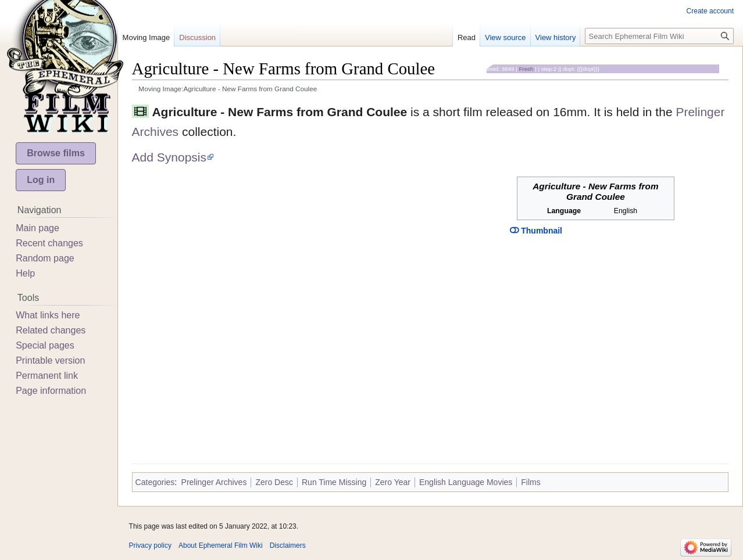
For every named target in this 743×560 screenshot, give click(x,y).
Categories (155, 482)
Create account (710, 11)
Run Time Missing (334, 482)
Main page (37, 228)
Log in (41, 180)
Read (467, 37)
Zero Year (393, 482)
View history (556, 37)
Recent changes (49, 243)
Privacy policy (150, 545)
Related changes (51, 330)
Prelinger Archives (214, 482)
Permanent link (47, 376)
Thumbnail (536, 231)
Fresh (526, 69)
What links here (48, 315)
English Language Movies (466, 482)
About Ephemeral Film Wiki (221, 545)
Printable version (50, 360)
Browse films (56, 153)
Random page (45, 258)
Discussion (197, 37)
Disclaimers (288, 545)
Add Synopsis (169, 157)
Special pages (45, 345)
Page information (51, 391)
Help (25, 273)
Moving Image (147, 37)
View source (506, 37)
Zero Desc (274, 482)
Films (531, 482)
